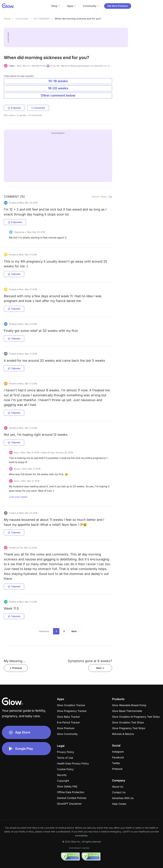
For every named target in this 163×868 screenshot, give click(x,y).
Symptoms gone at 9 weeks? (90, 661)
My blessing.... (15, 661)
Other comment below (58, 95)
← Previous (43, 631)
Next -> (100, 668)
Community (22, 19)
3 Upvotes (15, 222)
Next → (75, 631)
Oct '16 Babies (42, 19)
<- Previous (16, 668)
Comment (38, 108)
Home (7, 19)
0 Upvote (14, 108)
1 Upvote (14, 274)
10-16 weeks (58, 81)
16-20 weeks (58, 88)
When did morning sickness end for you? (78, 19)
